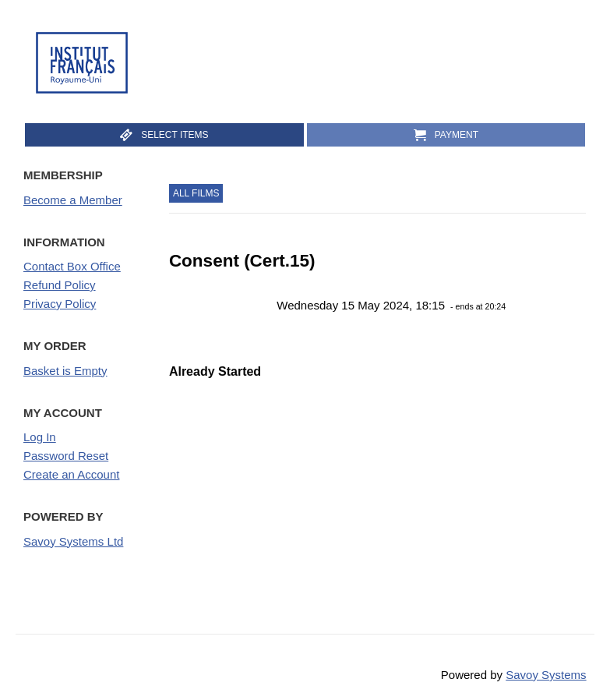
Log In (40, 437)
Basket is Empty (65, 371)
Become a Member (73, 200)
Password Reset (66, 456)
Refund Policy (60, 285)
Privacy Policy (60, 304)
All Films (196, 193)
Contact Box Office (72, 266)
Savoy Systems (546, 675)
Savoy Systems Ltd (73, 541)
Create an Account (71, 474)
